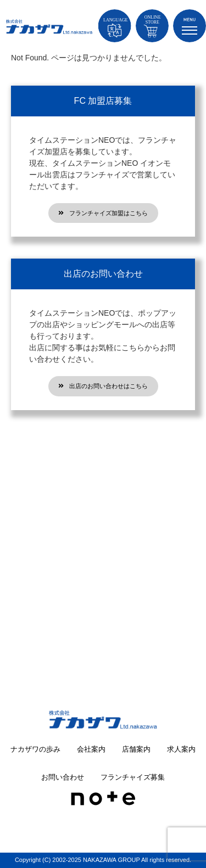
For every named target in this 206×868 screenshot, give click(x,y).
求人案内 (181, 749)
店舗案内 (136, 749)
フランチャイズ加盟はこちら (103, 213)
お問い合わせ (63, 777)
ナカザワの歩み (35, 749)
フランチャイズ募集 (133, 777)
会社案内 (91, 749)
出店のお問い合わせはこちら (103, 386)
